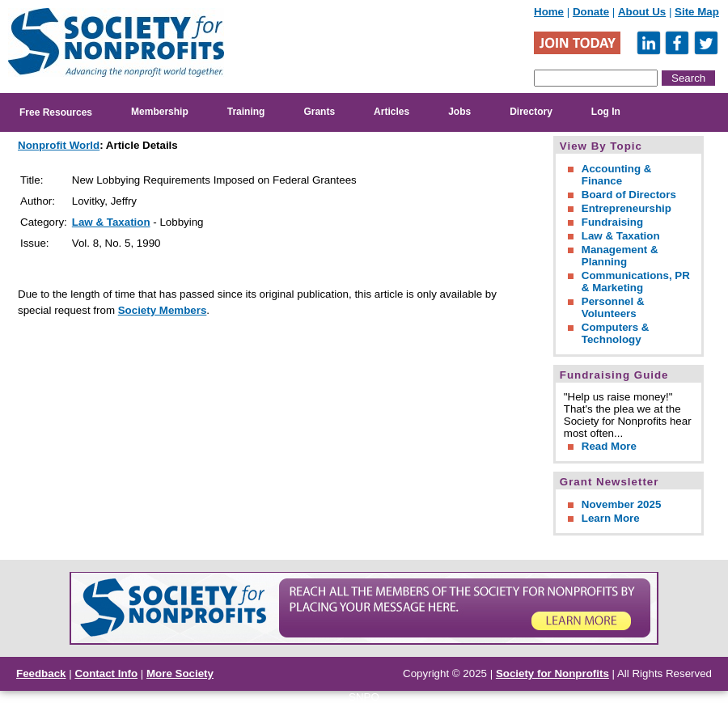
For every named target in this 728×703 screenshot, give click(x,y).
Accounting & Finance (617, 175)
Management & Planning (620, 256)
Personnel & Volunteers (613, 307)
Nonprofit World (59, 145)
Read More (609, 446)
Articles (392, 112)
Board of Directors (629, 195)
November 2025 (622, 504)
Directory (531, 112)
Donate (591, 12)
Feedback (41, 673)
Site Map (697, 12)
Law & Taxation (111, 222)
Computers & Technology (616, 333)
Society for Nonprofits (552, 673)
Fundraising (612, 222)
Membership (160, 112)
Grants (319, 112)
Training (246, 112)
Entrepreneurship (626, 208)
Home (549, 12)
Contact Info (106, 673)
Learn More (611, 518)
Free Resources (56, 112)
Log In (606, 112)
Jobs (459, 112)
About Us (642, 12)
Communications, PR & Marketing (636, 282)
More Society (180, 673)
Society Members (163, 310)
